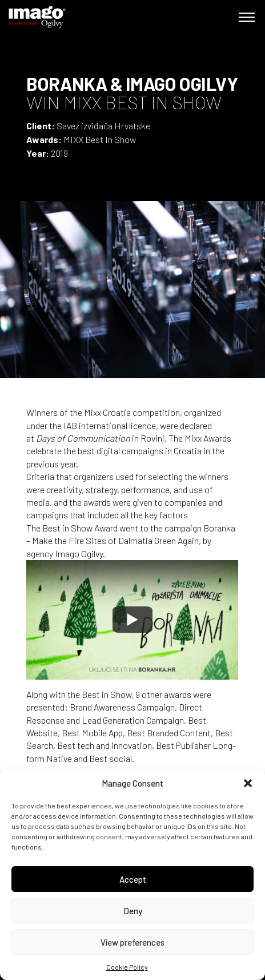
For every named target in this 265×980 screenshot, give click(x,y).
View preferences (132, 942)
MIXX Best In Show (100, 139)
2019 (59, 153)
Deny (133, 911)
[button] (248, 783)
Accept (133, 879)
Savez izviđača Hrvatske (103, 126)
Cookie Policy (127, 967)
